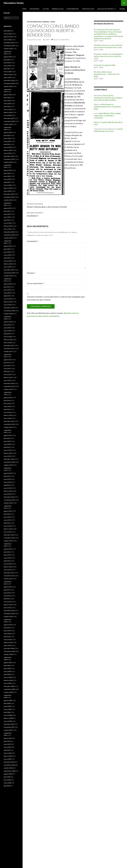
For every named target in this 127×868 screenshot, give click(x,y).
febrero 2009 (8, 680)
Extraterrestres (73, 9)
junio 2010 (7, 631)
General (122, 9)
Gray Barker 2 (56, 214)
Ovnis (24, 9)
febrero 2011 (8, 605)
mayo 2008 (7, 709)
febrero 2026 (8, 37)
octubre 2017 (8, 351)
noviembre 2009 (9, 651)
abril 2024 (7, 106)
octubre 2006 (8, 768)
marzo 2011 (8, 602)
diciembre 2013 (9, 497)
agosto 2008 (8, 700)
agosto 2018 (8, 322)
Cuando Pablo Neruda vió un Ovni (108, 130)
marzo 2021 (8, 223)
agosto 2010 (8, 625)
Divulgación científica (106, 9)
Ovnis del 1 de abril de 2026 (105, 65)
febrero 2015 (8, 453)
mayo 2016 (7, 406)
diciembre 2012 (9, 535)
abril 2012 (7, 561)
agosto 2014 (8, 473)
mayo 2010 (7, 634)
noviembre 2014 (9, 462)
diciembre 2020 (9, 232)
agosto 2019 (8, 284)
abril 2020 (7, 258)
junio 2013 (7, 517)
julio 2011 (7, 590)
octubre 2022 (8, 162)
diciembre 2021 (9, 194)
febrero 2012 (8, 567)
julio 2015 (7, 438)
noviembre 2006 (9, 765)
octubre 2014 (8, 465)
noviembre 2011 (9, 576)
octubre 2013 (8, 503)
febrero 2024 (8, 112)
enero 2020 (8, 267)
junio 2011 (7, 593)
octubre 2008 (8, 692)
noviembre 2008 (9, 689)
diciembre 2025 (9, 43)
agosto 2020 (8, 246)
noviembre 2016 (9, 386)
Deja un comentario (61, 40)
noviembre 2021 (9, 197)
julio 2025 (7, 60)
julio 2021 (7, 211)
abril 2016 (7, 409)
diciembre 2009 (9, 648)
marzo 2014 (8, 488)
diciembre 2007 (9, 724)
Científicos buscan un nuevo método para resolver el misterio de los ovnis (108, 46)
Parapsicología (58, 9)
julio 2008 (7, 703)
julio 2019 (7, 287)
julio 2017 (7, 363)
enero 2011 (8, 608)
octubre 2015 (8, 427)
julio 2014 (7, 476)
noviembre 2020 (9, 235)
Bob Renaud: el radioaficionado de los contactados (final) (107, 107)
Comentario (33, 241)
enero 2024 (8, 115)
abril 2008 (7, 712)
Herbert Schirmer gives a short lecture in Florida (56, 205)
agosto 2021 (8, 208)
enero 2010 (8, 645)
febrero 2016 (8, 415)
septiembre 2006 (9, 771)
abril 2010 (7, 637)
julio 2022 (7, 173)
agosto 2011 (8, 587)
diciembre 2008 (9, 686)
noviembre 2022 (9, 159)
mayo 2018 (7, 331)
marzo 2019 (8, 299)
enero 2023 (8, 153)
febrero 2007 (8, 756)
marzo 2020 (8, 261)
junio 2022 (7, 176)
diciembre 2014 (9, 459)
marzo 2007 (8, 753)
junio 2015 (7, 441)
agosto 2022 (8, 170)
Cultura (46, 9)
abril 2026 (7, 31)
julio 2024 (7, 98)
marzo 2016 (8, 412)
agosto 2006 (8, 774)
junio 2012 (7, 555)
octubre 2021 (8, 200)
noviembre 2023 (9, 121)
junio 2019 (7, 290)
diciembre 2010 (9, 611)
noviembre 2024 (9, 83)
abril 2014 (7, 485)
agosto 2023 (8, 132)
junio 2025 (7, 63)
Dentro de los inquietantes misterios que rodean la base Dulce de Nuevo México (108, 98)
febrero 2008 (8, 718)
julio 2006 (7, 777)
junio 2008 (7, 706)
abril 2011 (7, 599)
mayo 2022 (7, 179)
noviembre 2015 (9, 424)
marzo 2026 (8, 34)
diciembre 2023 (9, 118)
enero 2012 (8, 570)
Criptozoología (88, 9)
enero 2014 (8, 494)
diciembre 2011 (9, 573)
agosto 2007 (8, 738)
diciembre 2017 (9, 346)
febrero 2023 (8, 150)
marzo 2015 (8, 450)
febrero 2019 (8, 302)
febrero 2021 (8, 226)
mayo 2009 (7, 671)
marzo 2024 (8, 109)
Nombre (31, 273)
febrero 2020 (8, 264)
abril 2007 (7, 750)
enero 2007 (8, 759)
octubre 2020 (8, 238)
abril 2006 (7, 786)
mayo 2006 (7, 783)
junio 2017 (7, 366)
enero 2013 (8, 532)
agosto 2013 (8, 511)
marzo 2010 (8, 640)
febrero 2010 (8, 642)
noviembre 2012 (9, 538)
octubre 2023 (8, 124)
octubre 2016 (8, 389)
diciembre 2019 (9, 270)
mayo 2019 (7, 293)
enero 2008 (8, 721)
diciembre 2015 (9, 421)
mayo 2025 (7, 66)
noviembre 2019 (9, 273)
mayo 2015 (7, 444)
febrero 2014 (8, 491)
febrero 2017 (8, 377)
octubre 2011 (8, 579)
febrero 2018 (8, 340)
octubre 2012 (8, 541)
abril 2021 (7, 220)
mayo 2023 (7, 141)
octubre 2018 (8, 314)
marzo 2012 (8, 564)
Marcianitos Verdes (14, 3)
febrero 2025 (8, 75)
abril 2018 (7, 334)
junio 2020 (7, 252)
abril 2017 (7, 372)
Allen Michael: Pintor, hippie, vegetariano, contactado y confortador (107, 116)
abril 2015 (7, 447)
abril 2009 (7, 674)
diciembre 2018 (9, 308)
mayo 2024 (7, 104)
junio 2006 (7, 780)
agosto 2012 (8, 549)
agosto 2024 (8, 95)
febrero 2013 (8, 529)
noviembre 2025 (9, 46)
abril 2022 (7, 182)
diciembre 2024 (9, 80)
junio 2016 (7, 403)
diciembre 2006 (9, 762)
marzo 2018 (8, 337)
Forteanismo (34, 9)
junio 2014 (7, 479)
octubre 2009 (8, 654)
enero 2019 (8, 305)
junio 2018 (7, 328)
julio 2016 (7, 400)
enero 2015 (8, 456)
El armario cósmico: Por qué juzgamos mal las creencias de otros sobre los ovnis (108, 56)
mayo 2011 (7, 596)
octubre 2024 (8, 86)
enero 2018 (8, 343)
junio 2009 (7, 668)
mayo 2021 (7, 217)
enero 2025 (8, 78)
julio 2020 (7, 249)
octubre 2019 (8, 276)
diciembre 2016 (9, 383)
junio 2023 (7, 138)
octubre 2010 (8, 617)
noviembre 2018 (9, 311)
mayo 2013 (7, 520)
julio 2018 (7, 325)
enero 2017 (8, 380)
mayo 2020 (7, 255)
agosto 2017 (8, 360)
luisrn (47, 40)
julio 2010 (7, 628)
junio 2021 (7, 214)
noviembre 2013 (9, 500)
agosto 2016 (8, 397)
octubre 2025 (8, 49)
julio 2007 (7, 741)
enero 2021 (8, 229)
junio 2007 (7, 744)
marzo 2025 (8, 72)
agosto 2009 (8, 663)
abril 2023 (7, 144)
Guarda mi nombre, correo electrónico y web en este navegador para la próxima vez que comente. (56, 298)
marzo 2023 (8, 147)
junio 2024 (7, 101)
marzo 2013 (8, 526)
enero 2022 (8, 191)
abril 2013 (7, 523)
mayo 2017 (7, 369)
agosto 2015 (8, 435)
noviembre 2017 (9, 348)
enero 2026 (8, 40)
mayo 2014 (7, 482)
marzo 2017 (8, 374)
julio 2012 (7, 552)
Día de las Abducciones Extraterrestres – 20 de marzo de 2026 (107, 74)
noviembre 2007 (9, 727)
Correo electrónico (36, 283)
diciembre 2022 (9, 156)
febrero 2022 (8, 188)
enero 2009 (8, 683)
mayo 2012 (7, 558)
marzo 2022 (8, 185)
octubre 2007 (8, 730)
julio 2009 (7, 666)
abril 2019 (7, 296)
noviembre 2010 (9, 614)
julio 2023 (7, 135)
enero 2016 (8, 418)
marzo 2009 (8, 677)
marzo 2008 (8, 715)
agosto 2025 (8, 57)
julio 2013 (7, 514)
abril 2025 (7, 69)
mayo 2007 (7, 747)
